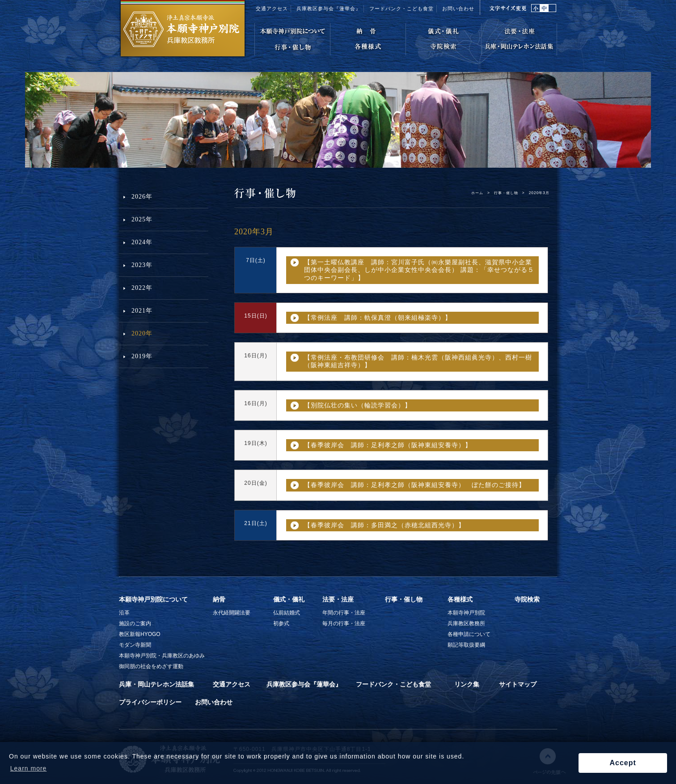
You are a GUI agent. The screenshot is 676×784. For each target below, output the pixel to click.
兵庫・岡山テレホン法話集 (156, 684)
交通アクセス (272, 8)
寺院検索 (527, 599)
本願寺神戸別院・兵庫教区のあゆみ (162, 656)
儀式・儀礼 (289, 599)
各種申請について (469, 634)
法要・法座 (338, 599)
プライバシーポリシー (150, 702)
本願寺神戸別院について (153, 599)
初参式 (281, 623)
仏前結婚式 (287, 613)
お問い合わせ (458, 8)
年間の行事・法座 (344, 613)
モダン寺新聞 (135, 645)
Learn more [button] (29, 768)
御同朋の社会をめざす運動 (151, 666)
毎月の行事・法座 (344, 623)
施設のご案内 (135, 623)
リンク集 (467, 684)
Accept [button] (623, 763)
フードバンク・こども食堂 (401, 8)
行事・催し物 (506, 193)
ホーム (477, 193)
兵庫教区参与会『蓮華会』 (329, 8)
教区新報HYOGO (140, 634)
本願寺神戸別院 (466, 613)
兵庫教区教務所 (466, 623)
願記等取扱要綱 (466, 645)
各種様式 (460, 599)
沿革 (124, 613)
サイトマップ (518, 684)
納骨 (219, 599)
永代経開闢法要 (232, 613)
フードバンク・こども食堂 (393, 684)
